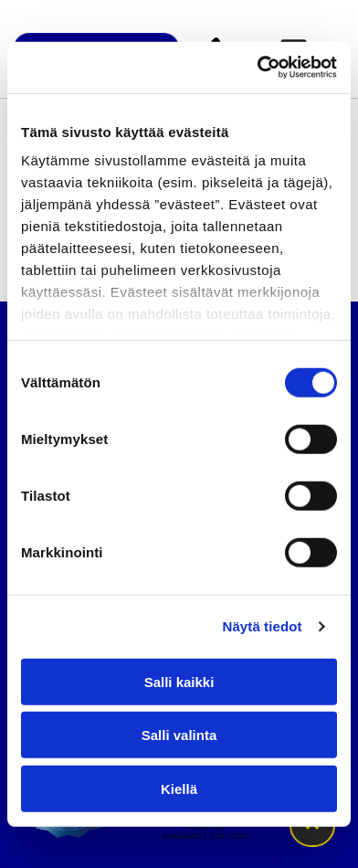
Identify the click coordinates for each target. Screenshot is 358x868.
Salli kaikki (179, 681)
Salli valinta (179, 735)
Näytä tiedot (263, 626)
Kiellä (179, 788)
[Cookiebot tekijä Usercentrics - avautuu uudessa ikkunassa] (258, 68)
